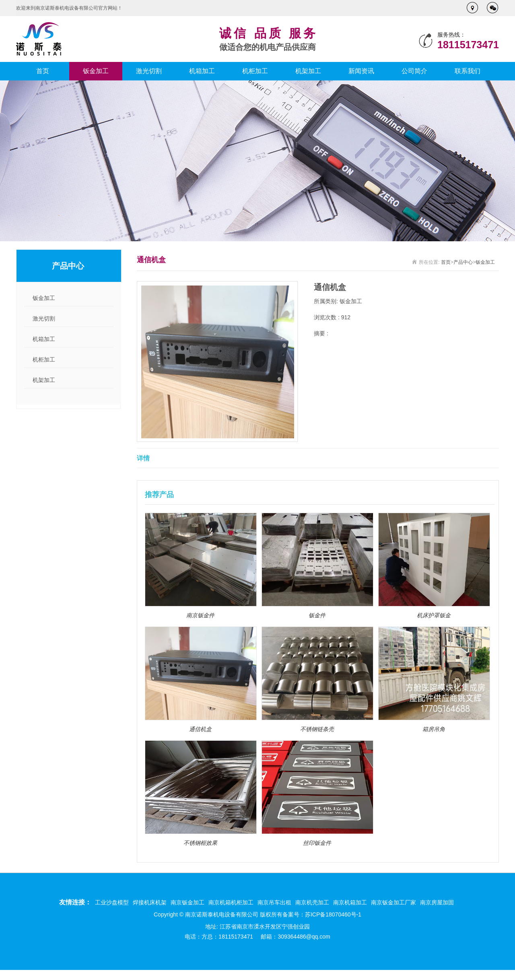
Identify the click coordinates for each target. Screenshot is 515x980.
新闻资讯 (361, 71)
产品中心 (463, 262)
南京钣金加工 (187, 902)
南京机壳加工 (312, 902)
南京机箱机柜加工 (231, 902)
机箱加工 (202, 71)
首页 (43, 71)
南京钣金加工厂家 (393, 902)
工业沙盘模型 (112, 902)
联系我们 (468, 71)
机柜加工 (255, 71)
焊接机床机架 (150, 902)
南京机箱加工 (350, 902)
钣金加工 (96, 71)
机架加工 (308, 71)
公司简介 (414, 71)
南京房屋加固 (437, 902)
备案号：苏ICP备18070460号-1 (322, 914)
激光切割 (149, 71)
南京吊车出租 (274, 902)
